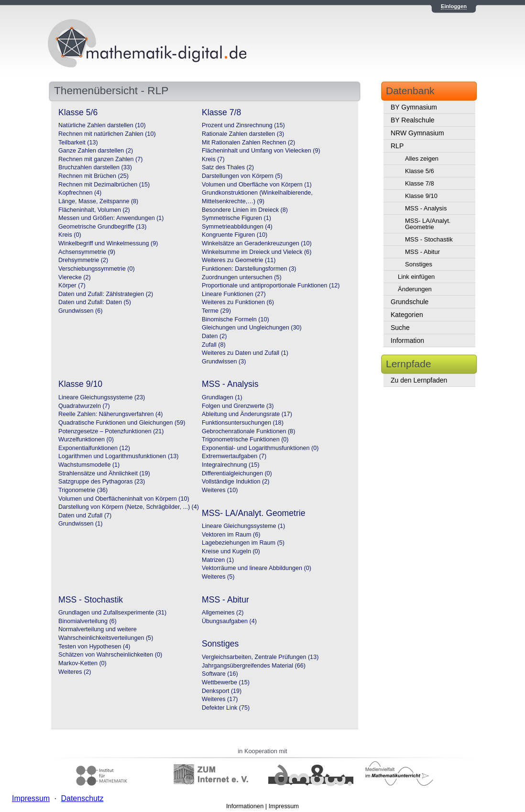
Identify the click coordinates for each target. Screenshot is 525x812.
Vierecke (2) (75, 277)
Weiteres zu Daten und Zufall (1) (245, 353)
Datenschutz (82, 798)
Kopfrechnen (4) (80, 193)
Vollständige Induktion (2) (235, 482)
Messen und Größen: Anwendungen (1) (111, 218)
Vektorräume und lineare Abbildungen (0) (257, 568)
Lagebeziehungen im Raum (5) (243, 543)
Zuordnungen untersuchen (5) (242, 277)
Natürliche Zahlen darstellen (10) (102, 125)
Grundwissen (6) (80, 311)
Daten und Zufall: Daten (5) (95, 302)
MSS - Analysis (426, 208)
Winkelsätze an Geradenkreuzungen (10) (257, 243)
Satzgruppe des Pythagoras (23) (102, 482)
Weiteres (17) (220, 699)
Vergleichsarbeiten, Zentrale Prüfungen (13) (260, 657)
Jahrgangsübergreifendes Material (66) (254, 666)
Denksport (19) (222, 691)
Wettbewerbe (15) (226, 682)
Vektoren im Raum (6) (231, 535)
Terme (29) (216, 311)
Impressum (284, 806)
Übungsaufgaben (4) (229, 621)
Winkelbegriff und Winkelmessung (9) (108, 243)
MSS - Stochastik (429, 239)
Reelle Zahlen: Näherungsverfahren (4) (110, 414)
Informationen (245, 806)
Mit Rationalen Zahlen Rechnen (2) (248, 143)
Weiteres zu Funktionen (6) (238, 302)
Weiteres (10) (220, 490)
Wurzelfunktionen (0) (86, 439)
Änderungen (415, 289)
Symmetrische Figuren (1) (236, 218)
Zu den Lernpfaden (419, 380)
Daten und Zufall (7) (85, 516)
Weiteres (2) (75, 672)
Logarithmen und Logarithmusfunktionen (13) (118, 456)
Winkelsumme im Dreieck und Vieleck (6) (257, 252)
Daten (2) (214, 336)
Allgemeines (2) (223, 613)
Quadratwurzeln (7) (84, 406)
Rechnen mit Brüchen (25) (93, 176)
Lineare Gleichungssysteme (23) (102, 397)
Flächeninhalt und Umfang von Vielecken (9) (261, 151)
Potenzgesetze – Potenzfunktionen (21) (111, 431)
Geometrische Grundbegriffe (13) (103, 227)
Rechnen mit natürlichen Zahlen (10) (107, 134)
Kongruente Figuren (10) (235, 235)
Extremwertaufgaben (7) (234, 456)
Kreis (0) (70, 235)
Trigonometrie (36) (83, 490)
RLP (397, 146)
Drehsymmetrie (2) (83, 260)
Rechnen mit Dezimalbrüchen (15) (104, 185)
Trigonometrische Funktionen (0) (245, 439)
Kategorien (407, 315)
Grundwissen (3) (224, 362)
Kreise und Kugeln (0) (231, 551)
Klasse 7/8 (420, 183)
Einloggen (454, 6)
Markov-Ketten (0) (82, 663)
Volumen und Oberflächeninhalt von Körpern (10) (124, 499)
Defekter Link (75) (226, 708)
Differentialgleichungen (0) (237, 473)
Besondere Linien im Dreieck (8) (245, 210)
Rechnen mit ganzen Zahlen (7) (100, 159)
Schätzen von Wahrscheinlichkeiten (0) (110, 655)
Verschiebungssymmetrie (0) (97, 269)
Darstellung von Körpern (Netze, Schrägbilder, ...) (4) (129, 507)
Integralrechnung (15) (230, 465)
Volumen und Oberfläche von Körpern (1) (257, 185)
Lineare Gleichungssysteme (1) (243, 526)
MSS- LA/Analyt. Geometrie (428, 224)
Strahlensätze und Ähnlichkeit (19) (104, 473)
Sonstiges (419, 264)
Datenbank (410, 91)
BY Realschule (413, 120)
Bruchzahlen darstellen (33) (95, 167)
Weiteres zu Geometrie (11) (239, 260)
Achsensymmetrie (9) (87, 252)
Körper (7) (72, 285)
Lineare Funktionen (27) (234, 294)
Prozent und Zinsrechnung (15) (243, 125)
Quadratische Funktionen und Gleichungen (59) (122, 423)
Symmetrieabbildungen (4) (237, 227)
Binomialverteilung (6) (87, 621)
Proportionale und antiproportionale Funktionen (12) (271, 285)
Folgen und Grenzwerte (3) (238, 406)
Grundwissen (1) (80, 524)
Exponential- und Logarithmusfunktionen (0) (260, 448)
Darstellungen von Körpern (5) (242, 176)
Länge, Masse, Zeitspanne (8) (98, 201)
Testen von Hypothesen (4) (94, 647)
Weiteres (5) (218, 577)
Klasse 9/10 (421, 196)
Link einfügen (416, 277)
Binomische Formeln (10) (235, 319)
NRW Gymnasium (417, 133)
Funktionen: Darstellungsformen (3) (249, 269)
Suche (400, 328)
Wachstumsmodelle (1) (89, 465)
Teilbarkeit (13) (78, 143)
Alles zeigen (422, 159)
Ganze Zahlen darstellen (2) (96, 151)
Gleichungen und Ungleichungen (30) (252, 328)
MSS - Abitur (422, 252)
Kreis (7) (213, 159)
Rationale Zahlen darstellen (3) (243, 134)
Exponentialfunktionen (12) (94, 448)
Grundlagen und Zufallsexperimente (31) (112, 613)
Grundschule (410, 302)
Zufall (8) (214, 345)
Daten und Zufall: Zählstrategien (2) (106, 294)
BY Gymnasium (414, 107)
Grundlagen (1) (222, 397)
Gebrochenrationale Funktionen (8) (248, 431)
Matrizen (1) (218, 560)
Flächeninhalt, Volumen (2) (94, 210)
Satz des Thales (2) (228, 167)
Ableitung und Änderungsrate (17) (247, 414)
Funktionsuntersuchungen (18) (243, 423)
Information (407, 340)
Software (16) (220, 674)
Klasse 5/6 (420, 171)
